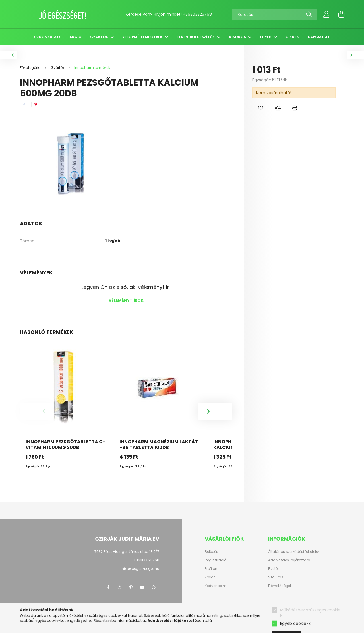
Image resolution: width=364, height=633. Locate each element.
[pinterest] (36, 104)
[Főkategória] (31, 68)
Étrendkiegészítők (196, 37)
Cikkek (292, 37)
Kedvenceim (216, 586)
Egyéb (266, 37)
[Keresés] (275, 14)
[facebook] (24, 104)
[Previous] (37, 411)
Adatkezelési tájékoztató (289, 560)
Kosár (210, 577)
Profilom (212, 569)
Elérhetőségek (280, 586)
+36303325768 (197, 14)
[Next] (215, 411)
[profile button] (326, 14)
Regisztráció (216, 560)
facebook (108, 587)
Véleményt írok (126, 300)
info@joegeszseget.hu (140, 569)
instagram (119, 587)
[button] (261, 108)
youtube (142, 587)
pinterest (131, 587)
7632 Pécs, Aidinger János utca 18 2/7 (127, 552)
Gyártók (100, 37)
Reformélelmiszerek (143, 37)
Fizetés (274, 569)
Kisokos (238, 37)
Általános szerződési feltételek (294, 552)
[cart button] (341, 14)
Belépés (211, 552)
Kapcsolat (319, 37)
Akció (76, 37)
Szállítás (276, 577)
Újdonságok (47, 37)
